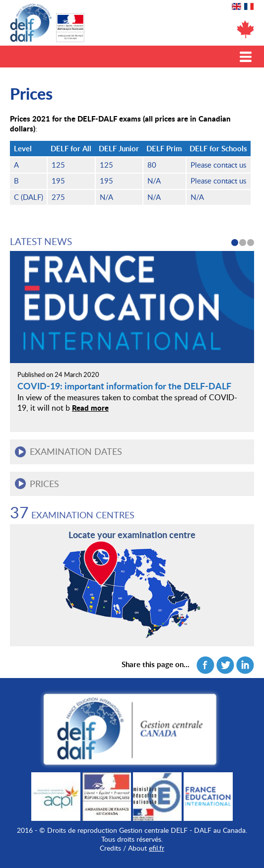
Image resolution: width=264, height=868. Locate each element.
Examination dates (76, 451)
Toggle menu (246, 57)
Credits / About (123, 848)
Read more (90, 408)
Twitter (225, 665)
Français (249, 6)
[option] (132, 336)
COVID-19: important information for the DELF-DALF (124, 386)
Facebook (205, 665)
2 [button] (243, 243)
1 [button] (235, 243)
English (236, 6)
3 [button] (251, 243)
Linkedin (245, 665)
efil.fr (157, 848)
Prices (44, 484)
